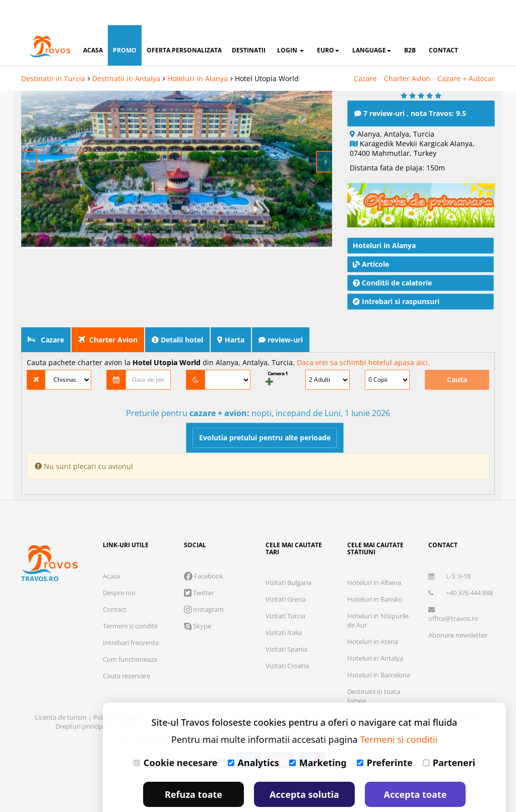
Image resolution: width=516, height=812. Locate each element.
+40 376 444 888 (461, 570)
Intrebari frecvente (131, 620)
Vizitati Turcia (285, 593)
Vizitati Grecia (286, 576)
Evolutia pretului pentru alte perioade (265, 415)
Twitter (199, 570)
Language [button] (372, 25)
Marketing (318, 737)
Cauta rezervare (126, 653)
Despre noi (119, 570)
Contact (115, 587)
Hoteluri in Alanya (198, 53)
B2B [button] (410, 25)
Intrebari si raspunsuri (396, 279)
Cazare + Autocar (466, 53)
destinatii (249, 25)
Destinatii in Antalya (126, 53)
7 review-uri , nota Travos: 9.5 (410, 91)
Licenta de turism (61, 694)
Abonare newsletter (458, 612)
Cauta (457, 357)
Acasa (111, 553)
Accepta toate (415, 769)
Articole (371, 241)
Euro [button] (328, 25)
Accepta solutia (304, 769)
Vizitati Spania (286, 626)
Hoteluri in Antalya (375, 635)
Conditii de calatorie (392, 260)
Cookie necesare (176, 737)
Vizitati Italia (284, 610)
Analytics (253, 737)
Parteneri (449, 737)
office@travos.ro (453, 592)
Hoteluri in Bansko (375, 576)
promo (125, 25)
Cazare (365, 53)
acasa (93, 25)
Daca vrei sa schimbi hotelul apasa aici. (363, 340)
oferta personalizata (184, 25)
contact (443, 25)
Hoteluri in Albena (374, 560)
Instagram (204, 587)
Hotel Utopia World (267, 53)
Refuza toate (193, 769)
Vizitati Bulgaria (288, 560)
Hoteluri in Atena (373, 619)
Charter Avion (407, 53)
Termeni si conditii (130, 603)
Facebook (204, 553)
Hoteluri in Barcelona (379, 652)
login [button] (291, 25)
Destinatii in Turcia (53, 53)
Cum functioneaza (130, 636)
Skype (198, 603)
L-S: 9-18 (449, 553)
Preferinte (385, 737)
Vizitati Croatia (287, 643)
